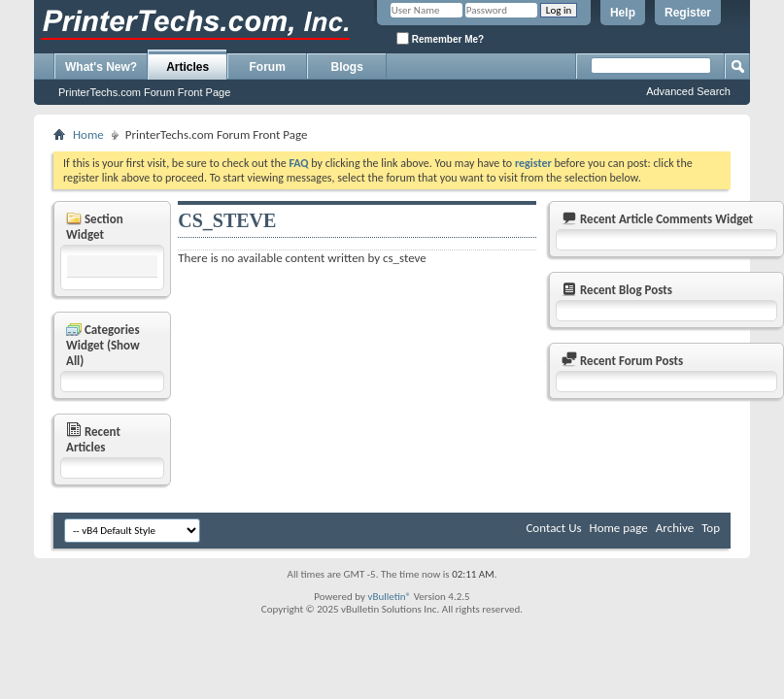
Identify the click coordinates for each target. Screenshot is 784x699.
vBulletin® (389, 597)
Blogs (347, 67)
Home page (619, 528)
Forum (268, 67)
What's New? (101, 67)
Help (623, 13)
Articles (187, 67)
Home (88, 134)
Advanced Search (688, 91)
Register (688, 13)
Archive (675, 528)
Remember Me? (440, 38)
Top (711, 528)
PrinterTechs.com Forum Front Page (144, 92)
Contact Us (553, 528)
